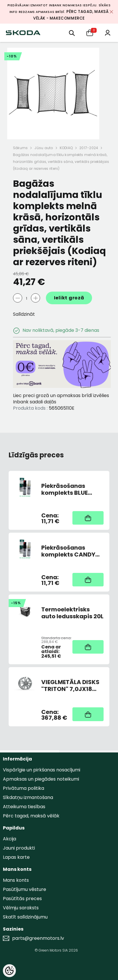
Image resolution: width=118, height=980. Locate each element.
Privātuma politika (24, 788)
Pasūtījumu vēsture (25, 889)
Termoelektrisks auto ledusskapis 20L (72, 613)
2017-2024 (89, 148)
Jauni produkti (19, 848)
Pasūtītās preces (22, 899)
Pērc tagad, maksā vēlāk (31, 816)
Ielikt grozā (69, 298)
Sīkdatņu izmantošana (28, 797)
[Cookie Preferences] (9, 971)
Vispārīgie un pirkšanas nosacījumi (42, 770)
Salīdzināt (24, 314)
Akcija (10, 839)
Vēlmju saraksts (21, 908)
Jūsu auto (44, 148)
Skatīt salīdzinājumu (25, 917)
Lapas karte (16, 857)
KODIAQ (66, 148)
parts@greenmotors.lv (38, 938)
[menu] (72, 33)
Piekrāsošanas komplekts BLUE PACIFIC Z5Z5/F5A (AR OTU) (68, 489)
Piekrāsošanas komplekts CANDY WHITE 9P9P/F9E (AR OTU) (70, 551)
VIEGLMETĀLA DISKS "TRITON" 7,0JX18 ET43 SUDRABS (70, 686)
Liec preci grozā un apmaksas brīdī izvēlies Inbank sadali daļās (61, 399)
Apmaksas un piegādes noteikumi (41, 779)
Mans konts (16, 880)
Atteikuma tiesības (24, 807)
